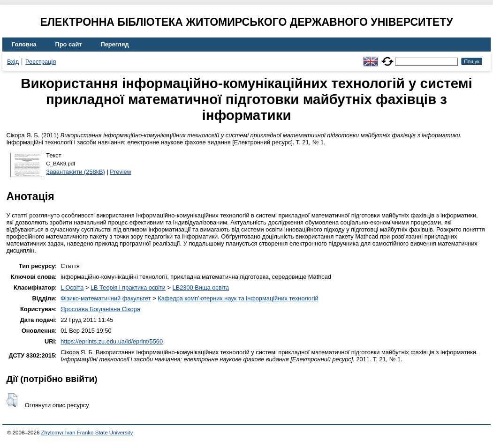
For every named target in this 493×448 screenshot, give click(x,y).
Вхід (13, 62)
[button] (12, 400)
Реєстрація (41, 62)
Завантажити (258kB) (76, 172)
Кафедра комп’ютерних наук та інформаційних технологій (238, 298)
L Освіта (72, 287)
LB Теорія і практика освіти (128, 287)
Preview (121, 172)
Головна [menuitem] (24, 44)
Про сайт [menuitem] (69, 44)
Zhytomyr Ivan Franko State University (87, 433)
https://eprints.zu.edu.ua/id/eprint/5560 (112, 341)
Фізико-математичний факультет (106, 298)
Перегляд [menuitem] (115, 44)
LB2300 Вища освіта (201, 287)
